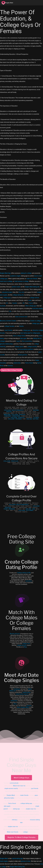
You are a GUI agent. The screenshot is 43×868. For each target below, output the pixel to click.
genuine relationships (6, 344)
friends (21, 326)
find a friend (12, 803)
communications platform (25, 349)
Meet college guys (31, 306)
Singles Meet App (5, 273)
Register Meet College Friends (11, 370)
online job (30, 509)
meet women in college (21, 281)
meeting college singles (15, 415)
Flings (36, 417)
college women (34, 298)
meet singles (4, 861)
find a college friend (19, 336)
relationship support (22, 694)
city (10, 311)
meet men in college (6, 281)
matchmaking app (17, 858)
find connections (27, 341)
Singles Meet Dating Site (17, 867)
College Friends (15, 419)
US (7, 303)
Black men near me (19, 786)
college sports (19, 347)
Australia (3, 306)
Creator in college (36, 321)
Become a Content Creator (8, 321)
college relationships (14, 410)
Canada (15, 303)
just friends (35, 788)
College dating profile (24, 573)
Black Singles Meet (23, 707)
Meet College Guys (21, 778)
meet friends (8, 330)
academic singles (15, 276)
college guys (7, 298)
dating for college (26, 273)
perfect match (16, 287)
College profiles (11, 461)
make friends (24, 795)
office (15, 704)
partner (29, 706)
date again (23, 338)
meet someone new (21, 317)
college (25, 832)
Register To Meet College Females (21, 837)
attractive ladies (9, 798)
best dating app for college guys (30, 333)
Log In (18, 341)
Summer (10, 366)
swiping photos (23, 355)
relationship (17, 363)
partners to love (26, 861)
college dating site (18, 295)
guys (36, 795)
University (14, 701)
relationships (27, 692)
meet (30, 300)
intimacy (15, 820)
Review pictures (15, 634)
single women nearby (11, 788)
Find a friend (29, 363)
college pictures (26, 510)
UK (23, 303)
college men (26, 644)
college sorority (32, 347)
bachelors (29, 581)
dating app (16, 809)
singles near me (31, 809)
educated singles (7, 292)
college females (9, 326)
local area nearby (37, 309)
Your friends (9, 509)
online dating (32, 419)
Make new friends (13, 832)
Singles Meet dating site (32, 287)
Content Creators (12, 416)
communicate (14, 783)
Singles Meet (11, 795)
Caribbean (17, 689)
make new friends (32, 279)
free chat (21, 292)
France (31, 303)
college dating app (26, 803)
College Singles (18, 417)
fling (25, 647)
